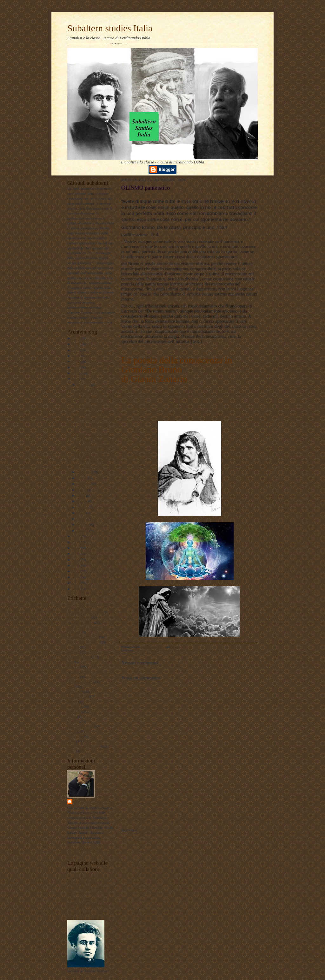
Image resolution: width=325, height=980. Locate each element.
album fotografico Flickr (85, 913)
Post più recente (134, 818)
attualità (73, 647)
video (71, 751)
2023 (77, 356)
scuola (72, 731)
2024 (77, 350)
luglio (82, 495)
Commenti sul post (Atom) (161, 830)
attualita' (73, 652)
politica (73, 721)
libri (70, 687)
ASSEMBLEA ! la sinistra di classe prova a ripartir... (95, 461)
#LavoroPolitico (79, 617)
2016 (77, 548)
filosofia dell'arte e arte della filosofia (173, 650)
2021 (77, 367)
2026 (77, 338)
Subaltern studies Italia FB (86, 893)
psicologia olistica (80, 726)
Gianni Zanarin (159, 379)
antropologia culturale (83, 637)
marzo (82, 519)
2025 (77, 344)
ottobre (83, 478)
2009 (77, 589)
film (70, 662)
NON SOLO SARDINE (93, 413)
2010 (77, 583)
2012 (77, 571)
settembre (84, 484)
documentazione (79, 657)
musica (72, 702)
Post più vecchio (244, 818)
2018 (77, 536)
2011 (77, 577)
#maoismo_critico (80, 622)
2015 (77, 554)
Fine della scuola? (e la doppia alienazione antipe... (93, 424)
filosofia (73, 667)
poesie (72, 716)
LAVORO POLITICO (83, 878)
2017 (77, 542)
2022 (77, 361)
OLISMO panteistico (91, 391)
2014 (77, 560)
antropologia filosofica (83, 642)
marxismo (74, 692)
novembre (85, 472)
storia (71, 741)
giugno (83, 501)
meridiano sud (77, 697)
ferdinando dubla (93, 802)
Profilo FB (75, 908)
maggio (83, 507)
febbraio (83, 525)
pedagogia (75, 706)
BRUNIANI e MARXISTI (95, 397)
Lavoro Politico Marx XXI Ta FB (91, 888)
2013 (77, 565)
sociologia (75, 736)
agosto (82, 490)
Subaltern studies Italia (110, 28)
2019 (77, 379)
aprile (82, 513)
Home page (189, 818)
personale (74, 711)
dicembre (84, 385)
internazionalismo (80, 682)
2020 (77, 373)
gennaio (83, 531)
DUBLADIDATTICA (83, 883)
